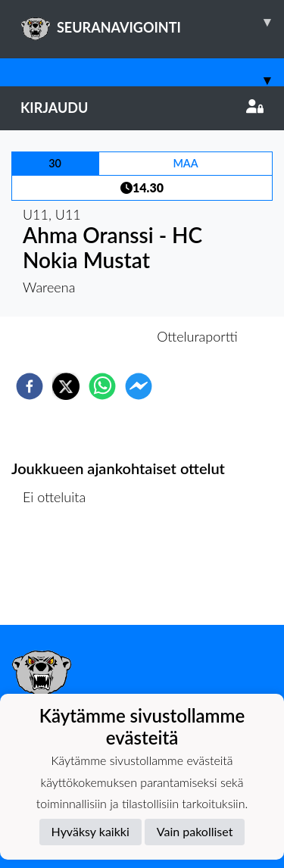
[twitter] (66, 386)
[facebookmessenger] (139, 386)
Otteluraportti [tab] (197, 336)
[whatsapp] (102, 386)
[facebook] (30, 386)
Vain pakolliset (195, 831)
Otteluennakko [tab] (89, 336)
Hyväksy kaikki (91, 831)
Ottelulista (60, 574)
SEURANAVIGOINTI (152, 22)
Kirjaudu (142, 108)
